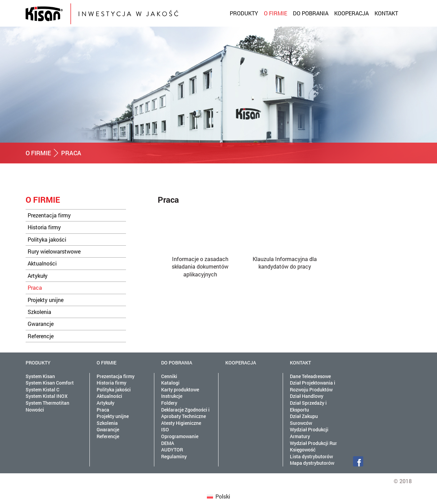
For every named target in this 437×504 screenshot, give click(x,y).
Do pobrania (311, 13)
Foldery (169, 403)
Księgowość (303, 450)
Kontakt (386, 13)
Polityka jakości (47, 239)
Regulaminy (174, 456)
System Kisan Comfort (50, 383)
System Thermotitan (47, 403)
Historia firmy (44, 227)
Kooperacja (351, 13)
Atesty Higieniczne (181, 423)
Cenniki (169, 376)
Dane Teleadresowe (310, 376)
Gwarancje (41, 324)
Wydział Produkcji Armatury (309, 433)
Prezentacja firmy (49, 215)
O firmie (276, 13)
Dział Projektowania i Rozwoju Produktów (313, 386)
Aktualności (42, 263)
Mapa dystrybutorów (312, 463)
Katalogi (170, 383)
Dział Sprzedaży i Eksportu (308, 406)
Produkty (244, 13)
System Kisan (40, 376)
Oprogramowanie (180, 436)
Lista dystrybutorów (311, 456)
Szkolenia (39, 312)
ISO (165, 429)
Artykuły (38, 276)
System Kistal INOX (47, 396)
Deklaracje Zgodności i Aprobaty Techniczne (185, 413)
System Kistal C (43, 390)
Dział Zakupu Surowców (304, 420)
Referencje (41, 336)
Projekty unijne (46, 300)
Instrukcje (172, 396)
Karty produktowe (180, 390)
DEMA (168, 443)
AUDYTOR (172, 450)
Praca (35, 287)
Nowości (35, 410)
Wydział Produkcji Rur (313, 443)
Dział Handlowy (307, 396)
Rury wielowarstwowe (54, 251)
